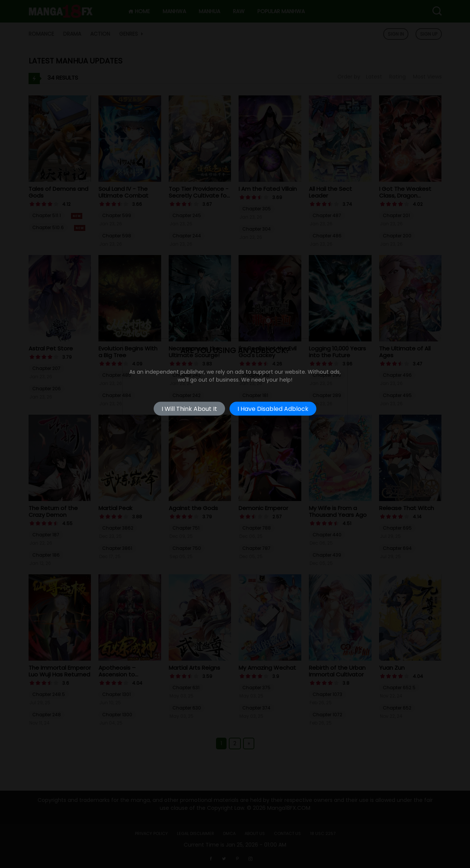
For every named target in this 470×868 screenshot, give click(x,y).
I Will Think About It (189, 409)
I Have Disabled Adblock (273, 409)
